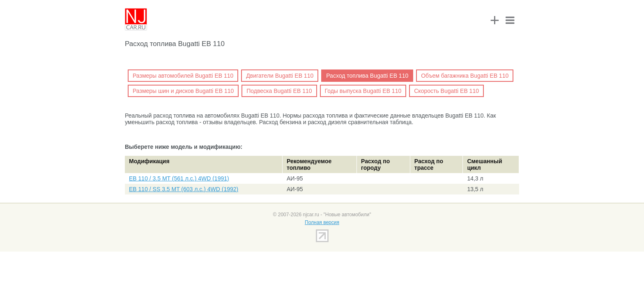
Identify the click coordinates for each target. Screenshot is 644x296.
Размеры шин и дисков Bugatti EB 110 (183, 91)
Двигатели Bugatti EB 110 (280, 76)
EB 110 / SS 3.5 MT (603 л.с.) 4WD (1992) (184, 189)
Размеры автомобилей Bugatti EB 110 (183, 76)
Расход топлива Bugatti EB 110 (367, 76)
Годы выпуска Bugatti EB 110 (363, 91)
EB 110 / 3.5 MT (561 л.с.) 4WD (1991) (179, 178)
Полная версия (322, 222)
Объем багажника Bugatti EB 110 (465, 76)
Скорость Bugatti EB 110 (446, 91)
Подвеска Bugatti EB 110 (279, 91)
